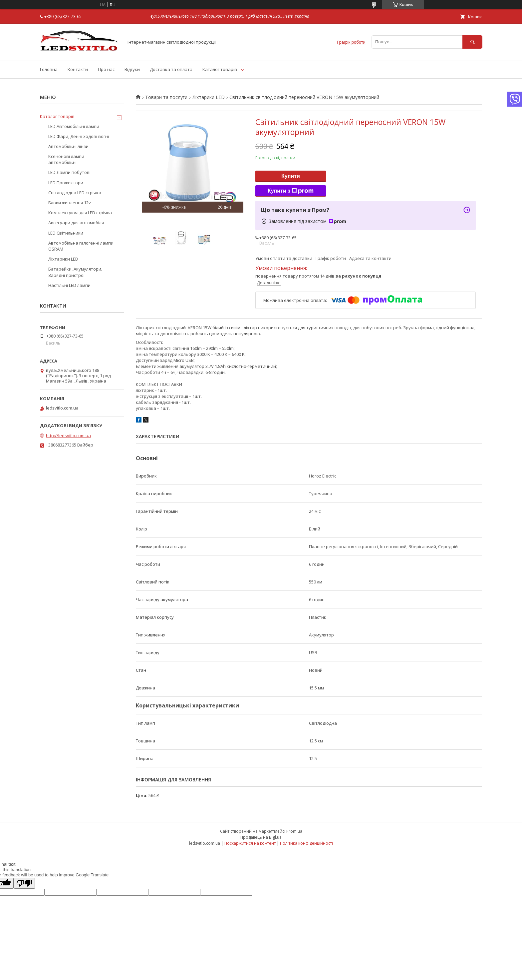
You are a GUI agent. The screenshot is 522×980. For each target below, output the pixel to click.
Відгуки (132, 69)
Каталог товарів (220, 69)
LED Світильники (66, 233)
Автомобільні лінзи (68, 146)
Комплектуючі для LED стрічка (80, 213)
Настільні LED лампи (69, 285)
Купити (291, 176)
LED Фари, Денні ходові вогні (79, 136)
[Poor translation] (24, 883)
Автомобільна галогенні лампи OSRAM (81, 246)
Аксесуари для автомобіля (76, 223)
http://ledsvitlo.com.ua (68, 436)
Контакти (78, 69)
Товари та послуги (166, 97)
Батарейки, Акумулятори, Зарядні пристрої (75, 272)
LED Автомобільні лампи (74, 126)
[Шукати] (472, 42)
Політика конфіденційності (306, 843)
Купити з (291, 191)
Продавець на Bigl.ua (261, 837)
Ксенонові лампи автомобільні (66, 159)
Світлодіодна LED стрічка (75, 193)
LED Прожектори (66, 183)
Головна (49, 69)
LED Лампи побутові (69, 172)
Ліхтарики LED (209, 97)
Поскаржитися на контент (250, 843)
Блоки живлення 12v (70, 203)
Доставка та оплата (171, 69)
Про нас (106, 69)
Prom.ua (294, 831)
